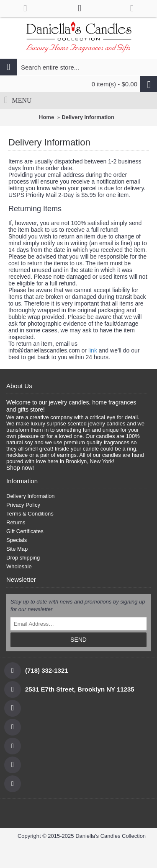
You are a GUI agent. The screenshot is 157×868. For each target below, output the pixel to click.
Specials (17, 540)
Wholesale (19, 566)
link (93, 350)
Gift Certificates (25, 531)
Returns (16, 522)
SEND (78, 640)
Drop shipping (23, 558)
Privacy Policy (23, 505)
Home (46, 117)
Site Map (17, 549)
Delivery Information (88, 117)
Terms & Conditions (30, 514)
